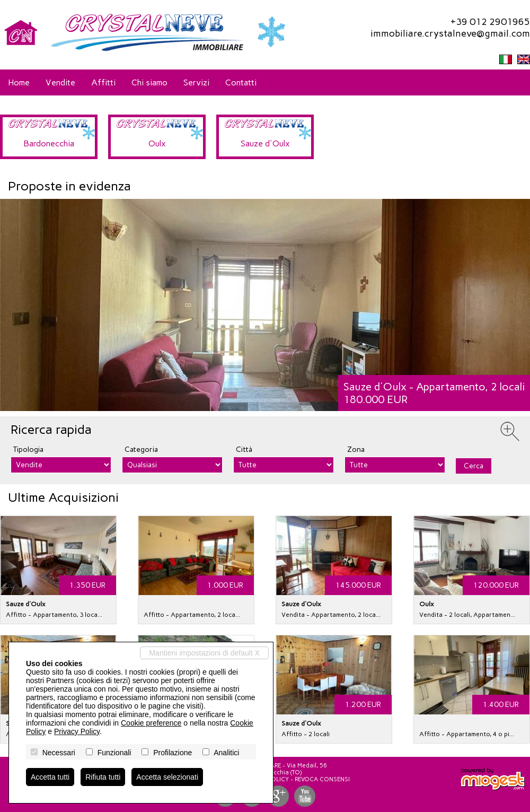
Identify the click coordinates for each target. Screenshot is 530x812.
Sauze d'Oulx (265, 143)
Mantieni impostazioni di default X (204, 653)
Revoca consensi (322, 779)
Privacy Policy (77, 731)
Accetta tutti (50, 777)
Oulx (157, 143)
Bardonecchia (49, 143)
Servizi (196, 82)
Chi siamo (149, 82)
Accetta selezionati (167, 777)
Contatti (241, 82)
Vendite (60, 82)
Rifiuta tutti (103, 777)
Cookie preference (151, 723)
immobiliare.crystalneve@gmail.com (450, 33)
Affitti (103, 82)
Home (19, 82)
